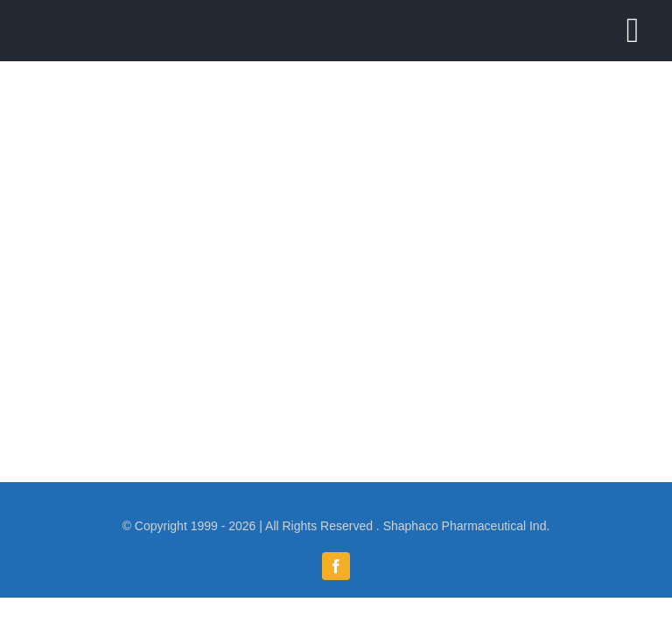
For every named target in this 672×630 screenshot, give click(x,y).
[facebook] (336, 566)
